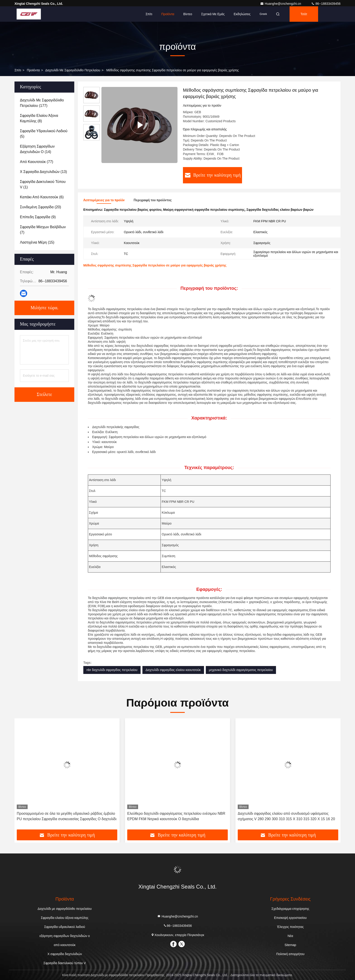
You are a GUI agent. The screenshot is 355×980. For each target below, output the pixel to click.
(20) (41, 207)
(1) (43, 184)
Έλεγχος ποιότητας (290, 927)
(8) (39, 118)
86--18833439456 (326, 4)
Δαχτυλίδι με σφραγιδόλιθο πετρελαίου (73, 70)
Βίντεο (188, 14)
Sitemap (290, 945)
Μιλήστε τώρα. (44, 308)
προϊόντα (33, 70)
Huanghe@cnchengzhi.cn (281, 4)
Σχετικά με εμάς (213, 14)
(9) (38, 217)
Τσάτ (304, 14)
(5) (44, 134)
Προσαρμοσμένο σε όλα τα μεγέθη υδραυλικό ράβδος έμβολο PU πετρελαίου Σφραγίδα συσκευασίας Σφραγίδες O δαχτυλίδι (67, 816)
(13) (43, 172)
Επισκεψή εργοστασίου (290, 918)
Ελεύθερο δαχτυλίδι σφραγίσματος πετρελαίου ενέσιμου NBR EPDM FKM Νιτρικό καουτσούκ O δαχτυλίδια (176, 816)
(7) (43, 230)
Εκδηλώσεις (242, 14)
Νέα (290, 936)
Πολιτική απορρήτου (290, 954)
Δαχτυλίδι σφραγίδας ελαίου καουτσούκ (173, 670)
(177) (42, 103)
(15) (37, 242)
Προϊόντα (168, 14)
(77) (37, 162)
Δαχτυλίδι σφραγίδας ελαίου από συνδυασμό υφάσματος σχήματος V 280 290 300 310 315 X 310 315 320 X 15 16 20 (286, 816)
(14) (37, 149)
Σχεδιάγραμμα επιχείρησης (290, 909)
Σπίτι (149, 14)
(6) (42, 197)
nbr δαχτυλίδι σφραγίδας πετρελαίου (112, 670)
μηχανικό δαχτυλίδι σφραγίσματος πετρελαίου (241, 670)
